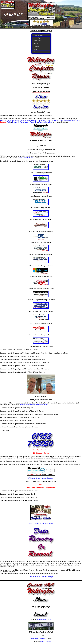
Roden (9, 122)
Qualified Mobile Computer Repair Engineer (34, 405)
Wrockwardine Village (45, 122)
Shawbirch (16, 122)
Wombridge (34, 122)
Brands (36, 44)
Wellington (3, 120)
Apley (22, 120)
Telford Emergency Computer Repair (41, 523)
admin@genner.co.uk (44, 619)
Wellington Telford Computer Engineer (41, 478)
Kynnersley (68, 120)
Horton (61, 120)
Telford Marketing (46, 642)
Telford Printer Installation (26, 158)
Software (37, 46)
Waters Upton (24, 122)
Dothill (48, 120)
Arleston (28, 120)
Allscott (18, 120)
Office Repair (38, 41)
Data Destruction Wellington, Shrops (41, 577)
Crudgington (41, 120)
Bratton (34, 120)
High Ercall (54, 120)
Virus (36, 49)
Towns (36, 52)
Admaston (11, 120)
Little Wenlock (77, 120)
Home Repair (38, 38)
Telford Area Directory (38, 638)
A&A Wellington (38, 35)
